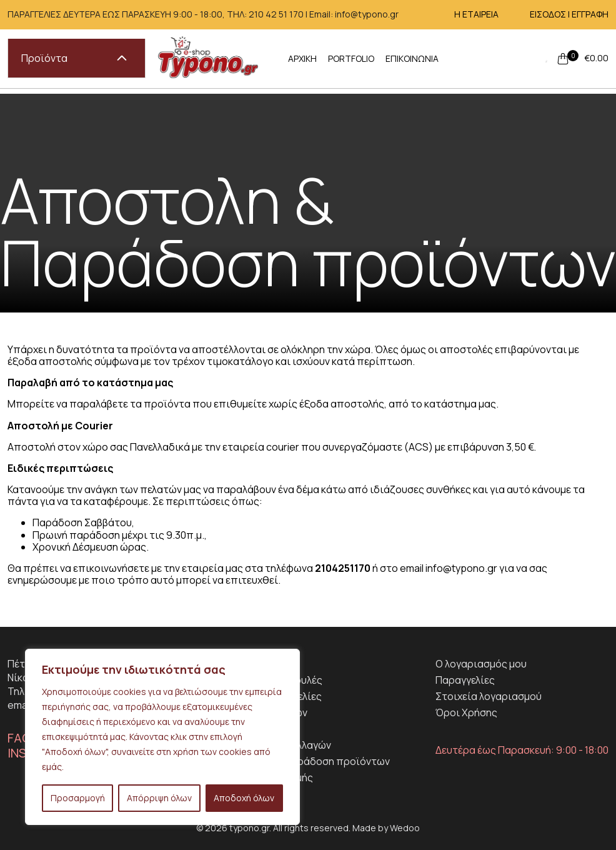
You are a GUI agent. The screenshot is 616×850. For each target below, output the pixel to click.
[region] (162, 737)
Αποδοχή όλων (244, 798)
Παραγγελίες (465, 680)
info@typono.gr (461, 568)
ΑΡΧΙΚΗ (302, 58)
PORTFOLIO (351, 58)
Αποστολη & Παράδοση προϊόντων (308, 761)
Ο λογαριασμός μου (481, 664)
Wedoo (405, 828)
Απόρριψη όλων (159, 798)
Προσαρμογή (78, 798)
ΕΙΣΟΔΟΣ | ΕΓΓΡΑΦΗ (569, 14)
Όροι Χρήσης (466, 712)
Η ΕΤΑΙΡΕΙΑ (476, 14)
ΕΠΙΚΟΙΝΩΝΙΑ (412, 58)
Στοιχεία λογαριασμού (489, 696)
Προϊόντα (74, 58)
